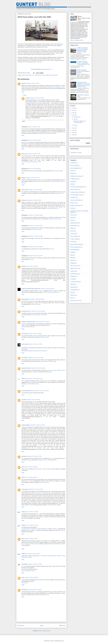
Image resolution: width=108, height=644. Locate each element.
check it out (52, 249)
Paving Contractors (36, 304)
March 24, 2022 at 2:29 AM (31, 477)
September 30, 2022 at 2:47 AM (36, 489)
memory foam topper (58, 171)
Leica (72, 220)
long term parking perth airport (58, 87)
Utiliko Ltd (24, 379)
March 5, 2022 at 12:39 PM (31, 467)
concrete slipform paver (76, 195)
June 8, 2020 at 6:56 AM (32, 266)
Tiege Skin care (25, 142)
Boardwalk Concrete (43, 460)
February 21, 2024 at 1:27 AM (33, 554)
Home (42, 626)
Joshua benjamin (26, 425)
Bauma (72, 171)
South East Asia (74, 274)
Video (72, 292)
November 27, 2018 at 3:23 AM (35, 226)
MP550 (72, 228)
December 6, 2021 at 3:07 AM (37, 98)
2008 (74, 135)
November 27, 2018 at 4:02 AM (35, 236)
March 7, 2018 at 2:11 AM (34, 127)
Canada (72, 181)
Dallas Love (31, 75)
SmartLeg (73, 271)
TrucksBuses (25, 564)
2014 (74, 111)
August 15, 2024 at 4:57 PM (35, 564)
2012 (74, 115)
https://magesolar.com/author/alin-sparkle (47, 133)
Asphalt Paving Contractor (28, 322)
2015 (74, 108)
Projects (24, 512)
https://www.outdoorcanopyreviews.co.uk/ (31, 162)
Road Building (74, 250)
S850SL (72, 260)
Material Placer (74, 223)
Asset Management (75, 168)
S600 (72, 255)
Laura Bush (24, 334)
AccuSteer (73, 163)
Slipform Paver (49, 75)
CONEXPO (73, 197)
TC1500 (72, 279)
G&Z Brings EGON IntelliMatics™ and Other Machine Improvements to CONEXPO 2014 (84, 85)
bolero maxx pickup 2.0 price (28, 571)
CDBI (72, 184)
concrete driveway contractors (54, 370)
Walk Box (73, 295)
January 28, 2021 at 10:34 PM (42, 322)
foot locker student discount (55, 219)
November (76, 117)
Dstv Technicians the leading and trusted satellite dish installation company (39, 529)
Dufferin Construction (76, 206)
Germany (73, 215)
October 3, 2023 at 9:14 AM (31, 539)
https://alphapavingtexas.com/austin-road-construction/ (34, 351)
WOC (72, 298)
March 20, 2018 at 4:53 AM (34, 169)
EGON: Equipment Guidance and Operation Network (83, 71)
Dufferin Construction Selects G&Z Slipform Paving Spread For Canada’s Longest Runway (83, 50)
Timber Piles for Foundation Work (51, 292)
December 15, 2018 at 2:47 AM (35, 256)
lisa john (24, 266)
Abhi (23, 477)
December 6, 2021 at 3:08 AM (33, 400)
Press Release (74, 236)
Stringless (56, 75)
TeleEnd (72, 284)
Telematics (73, 287)
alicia (23, 539)
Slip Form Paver (41, 75)
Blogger (24, 178)
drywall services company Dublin (48, 361)
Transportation (74, 290)
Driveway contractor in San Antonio (39, 315)
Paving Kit (73, 234)
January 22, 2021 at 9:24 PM (38, 311)
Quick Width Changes (76, 244)
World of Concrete (75, 300)
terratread (24, 456)
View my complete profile (77, 40)
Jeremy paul (25, 489)
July (75, 119)
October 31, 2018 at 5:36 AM (35, 190)
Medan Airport (74, 226)
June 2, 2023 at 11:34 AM (32, 512)
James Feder (25, 190)
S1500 (72, 252)
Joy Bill (27, 98)
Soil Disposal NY (59, 193)
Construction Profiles (76, 200)
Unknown (24, 83)
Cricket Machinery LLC (27, 391)
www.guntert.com (48, 69)
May (75, 125)
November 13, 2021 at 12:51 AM (35, 379)
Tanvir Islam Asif (26, 344)
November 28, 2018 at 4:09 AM (35, 247)
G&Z (81, 17)
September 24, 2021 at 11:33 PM (36, 358)
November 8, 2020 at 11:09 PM (37, 299)
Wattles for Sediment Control (42, 337)
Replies (25, 95)
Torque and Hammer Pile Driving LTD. (31, 289)
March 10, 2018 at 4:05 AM (34, 140)
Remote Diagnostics (75, 247)
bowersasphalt (25, 299)
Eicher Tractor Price (44, 482)
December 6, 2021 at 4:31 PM (38, 425)
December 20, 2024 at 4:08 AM (34, 590)
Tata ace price (25, 583)
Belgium (72, 173)
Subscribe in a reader (76, 152)
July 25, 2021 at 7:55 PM (36, 344)
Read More (39, 62)
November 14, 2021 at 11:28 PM (41, 391)
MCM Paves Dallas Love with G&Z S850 (79, 122)
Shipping (73, 263)
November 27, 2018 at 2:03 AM (35, 215)
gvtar (23, 467)
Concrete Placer (74, 189)
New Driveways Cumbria (33, 384)
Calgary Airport (74, 179)
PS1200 (72, 242)
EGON (72, 208)
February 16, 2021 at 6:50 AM (35, 334)
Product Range (74, 239)
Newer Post (21, 626)
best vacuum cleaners (36, 229)
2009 (74, 133)
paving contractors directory (28, 327)
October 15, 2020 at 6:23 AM (48, 289)
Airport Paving (25, 75)
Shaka (23, 578)
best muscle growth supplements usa (30, 544)
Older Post (62, 626)
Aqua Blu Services (26, 311)
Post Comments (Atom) (45, 631)
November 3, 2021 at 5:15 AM (38, 368)
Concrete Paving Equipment (77, 187)
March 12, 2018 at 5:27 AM (34, 154)
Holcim (72, 218)
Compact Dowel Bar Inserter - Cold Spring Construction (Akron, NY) (83, 63)
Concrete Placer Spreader (77, 192)
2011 (74, 128)
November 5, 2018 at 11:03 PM (34, 200)
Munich (72, 231)
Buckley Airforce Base (76, 176)
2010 (74, 130)
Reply (23, 92)
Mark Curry (31, 259)
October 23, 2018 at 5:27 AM (33, 178)
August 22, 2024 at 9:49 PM (32, 578)
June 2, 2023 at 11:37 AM (32, 525)
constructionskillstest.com (52, 208)
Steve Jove (24, 154)
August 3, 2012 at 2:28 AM (33, 83)
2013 (74, 113)
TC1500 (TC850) (75, 282)
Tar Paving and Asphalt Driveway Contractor (51, 556)
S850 (36, 75)
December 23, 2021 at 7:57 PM (34, 456)
